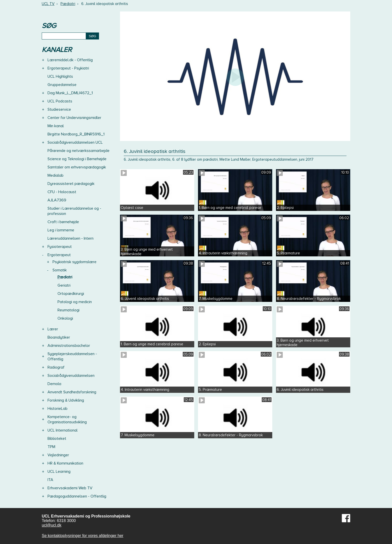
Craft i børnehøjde (63, 222)
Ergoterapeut (59, 255)
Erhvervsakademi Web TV (70, 488)
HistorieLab (57, 409)
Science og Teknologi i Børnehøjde (77, 159)
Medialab (55, 175)
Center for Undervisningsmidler (74, 118)
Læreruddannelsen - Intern (70, 238)
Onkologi (65, 318)
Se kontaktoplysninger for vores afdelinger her (82, 536)
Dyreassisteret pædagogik (71, 184)
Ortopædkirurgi (71, 294)
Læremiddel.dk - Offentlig (70, 60)
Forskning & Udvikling (66, 400)
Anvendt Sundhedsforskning (72, 392)
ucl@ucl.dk (52, 525)
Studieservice (59, 109)
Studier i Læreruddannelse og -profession (74, 211)
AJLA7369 (57, 200)
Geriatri (64, 285)
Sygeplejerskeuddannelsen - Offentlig (72, 356)
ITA (50, 480)
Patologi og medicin (75, 302)
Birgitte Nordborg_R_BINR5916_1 (76, 134)
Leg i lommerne (61, 230)
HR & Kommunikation (65, 463)
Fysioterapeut (60, 247)
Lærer (53, 329)
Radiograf (56, 367)
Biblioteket (57, 439)
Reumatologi (68, 310)
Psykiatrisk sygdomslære (74, 262)
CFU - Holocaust (62, 192)
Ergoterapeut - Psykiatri (68, 68)
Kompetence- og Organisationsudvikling (67, 419)
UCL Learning (59, 472)
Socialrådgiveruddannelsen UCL (75, 142)
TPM (51, 447)
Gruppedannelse (62, 85)
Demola (54, 384)
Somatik (60, 270)
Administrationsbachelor (69, 346)
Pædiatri (68, 4)
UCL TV (48, 4)
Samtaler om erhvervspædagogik (77, 167)
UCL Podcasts (60, 101)
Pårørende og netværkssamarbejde (78, 151)
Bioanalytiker (59, 337)
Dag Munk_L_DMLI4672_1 (70, 93)
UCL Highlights (60, 76)
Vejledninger (58, 455)
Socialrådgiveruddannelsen (71, 376)
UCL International (62, 430)
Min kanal (56, 126)
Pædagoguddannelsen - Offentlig (77, 496)
